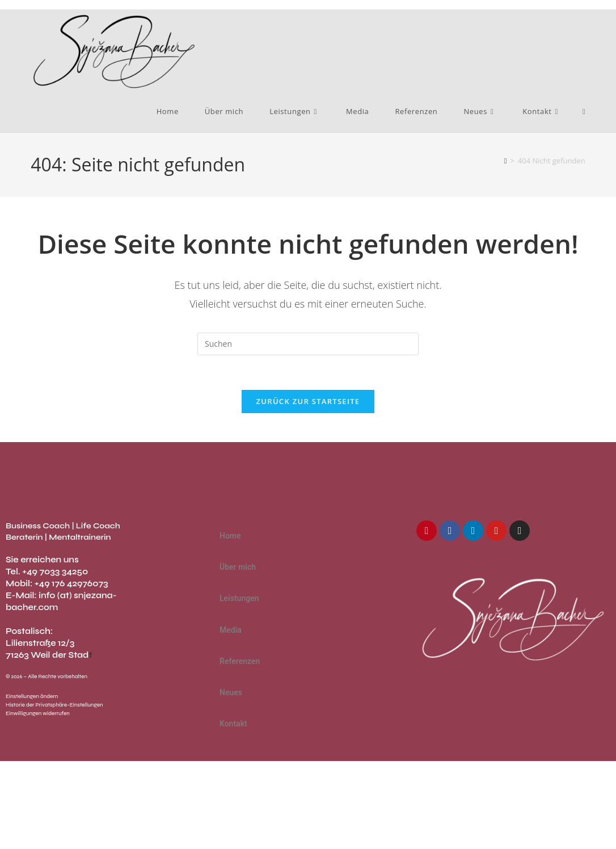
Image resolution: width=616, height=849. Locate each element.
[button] (308, 598)
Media (231, 630)
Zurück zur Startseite (308, 401)
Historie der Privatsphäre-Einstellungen (54, 705)
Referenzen (240, 661)
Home (230, 536)
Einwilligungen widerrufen (38, 713)
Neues (237, 693)
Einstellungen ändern (32, 696)
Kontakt (240, 724)
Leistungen (246, 599)
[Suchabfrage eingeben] (308, 344)
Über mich (238, 567)
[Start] (506, 161)
